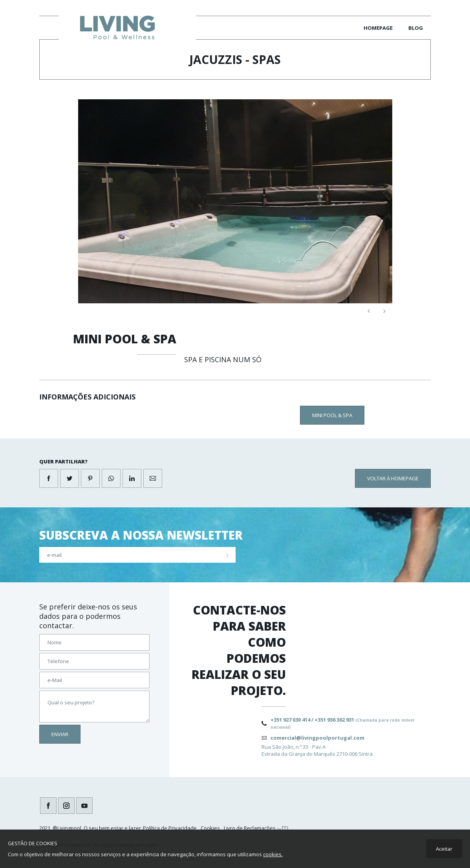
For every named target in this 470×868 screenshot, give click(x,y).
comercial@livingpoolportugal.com (317, 738)
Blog (416, 28)
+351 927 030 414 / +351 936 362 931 (342, 723)
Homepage (378, 28)
